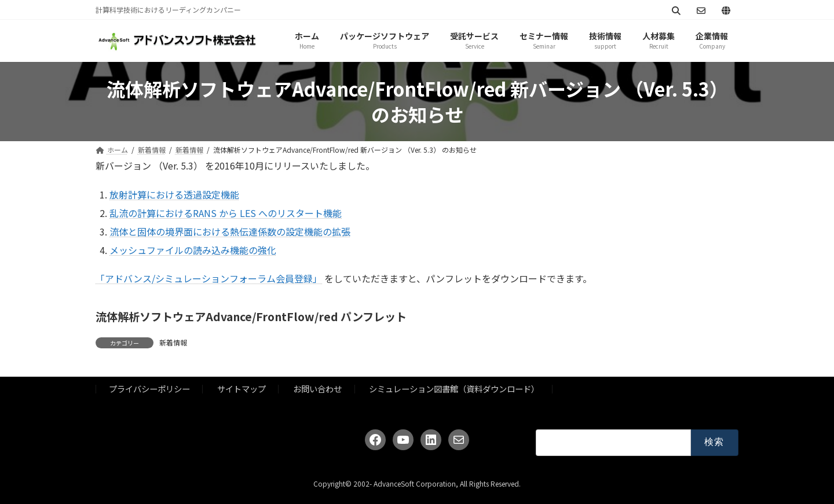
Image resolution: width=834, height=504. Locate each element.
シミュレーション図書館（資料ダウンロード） (454, 389)
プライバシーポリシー (149, 389)
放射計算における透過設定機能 (174, 194)
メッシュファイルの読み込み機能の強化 (193, 250)
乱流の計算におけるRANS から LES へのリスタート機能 (226, 213)
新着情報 (173, 342)
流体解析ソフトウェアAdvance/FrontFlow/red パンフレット (251, 317)
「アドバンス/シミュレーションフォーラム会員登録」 (209, 278)
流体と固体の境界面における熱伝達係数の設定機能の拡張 (230, 231)
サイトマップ (242, 389)
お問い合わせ (317, 389)
